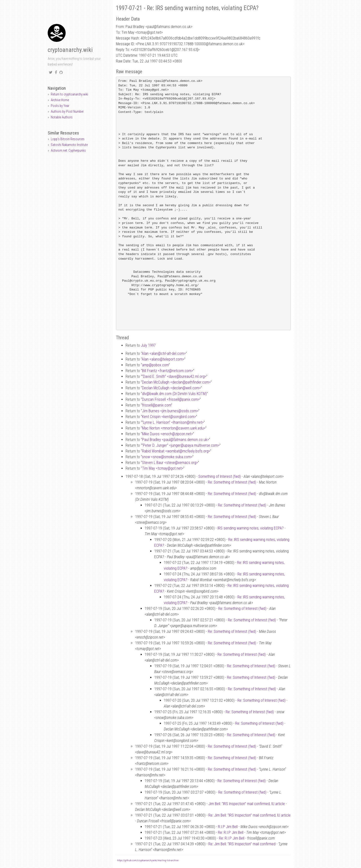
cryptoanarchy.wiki (70, 50)
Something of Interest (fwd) (220, 476)
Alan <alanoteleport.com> (163, 359)
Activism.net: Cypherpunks (68, 150)
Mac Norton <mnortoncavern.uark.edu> (174, 428)
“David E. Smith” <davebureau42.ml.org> (174, 376)
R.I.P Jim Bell (228, 827)
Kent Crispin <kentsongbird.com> (169, 417)
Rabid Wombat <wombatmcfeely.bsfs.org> (176, 451)
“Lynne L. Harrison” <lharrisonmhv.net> (173, 422)
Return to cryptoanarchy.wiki (69, 94)
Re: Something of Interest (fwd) (232, 482)
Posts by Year (60, 106)
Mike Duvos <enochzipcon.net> (167, 434)
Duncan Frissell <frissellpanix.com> (171, 399)
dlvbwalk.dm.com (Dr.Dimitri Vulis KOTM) (174, 394)
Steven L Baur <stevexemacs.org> (170, 463)
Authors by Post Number (67, 111)
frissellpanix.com (157, 405)
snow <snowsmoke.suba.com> (167, 457)
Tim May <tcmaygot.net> (163, 468)
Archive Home (60, 100)
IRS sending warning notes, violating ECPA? (251, 528)
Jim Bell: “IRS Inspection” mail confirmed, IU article (247, 804)
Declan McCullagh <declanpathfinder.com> (176, 382)
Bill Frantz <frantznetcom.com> (168, 371)
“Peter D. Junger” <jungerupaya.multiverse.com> (181, 445)
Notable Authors (62, 117)
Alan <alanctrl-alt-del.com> (164, 353)
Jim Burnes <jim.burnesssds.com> (170, 411)
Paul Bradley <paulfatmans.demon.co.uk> (175, 440)
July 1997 (148, 345)
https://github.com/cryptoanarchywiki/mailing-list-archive (148, 860)
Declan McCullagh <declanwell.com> (171, 388)
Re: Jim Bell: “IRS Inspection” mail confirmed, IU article (249, 815)
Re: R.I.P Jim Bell (231, 832)
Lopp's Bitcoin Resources (68, 139)
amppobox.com (155, 365)
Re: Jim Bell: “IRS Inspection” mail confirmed (242, 844)
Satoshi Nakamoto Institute (69, 145)
